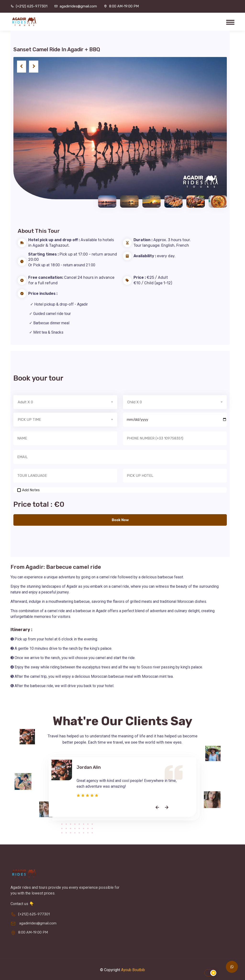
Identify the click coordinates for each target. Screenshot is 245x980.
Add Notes (31, 490)
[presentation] (22, 67)
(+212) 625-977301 (32, 6)
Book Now (120, 520)
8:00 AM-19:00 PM (124, 6)
